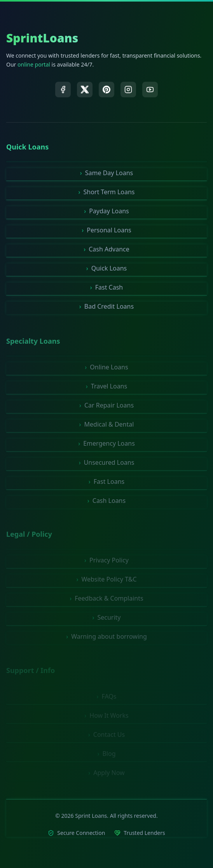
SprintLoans (42, 38)
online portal (34, 64)
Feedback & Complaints (106, 600)
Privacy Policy (106, 562)
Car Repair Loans (106, 407)
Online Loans (106, 369)
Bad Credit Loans (106, 306)
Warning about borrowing (106, 638)
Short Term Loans (107, 192)
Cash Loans (106, 502)
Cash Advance (106, 249)
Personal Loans (106, 230)
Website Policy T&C (106, 581)
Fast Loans (106, 483)
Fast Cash (107, 287)
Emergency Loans (106, 445)
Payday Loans (106, 211)
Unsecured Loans (107, 464)
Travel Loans (106, 388)
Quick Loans (106, 268)
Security (106, 619)
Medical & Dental (107, 426)
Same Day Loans (106, 173)
